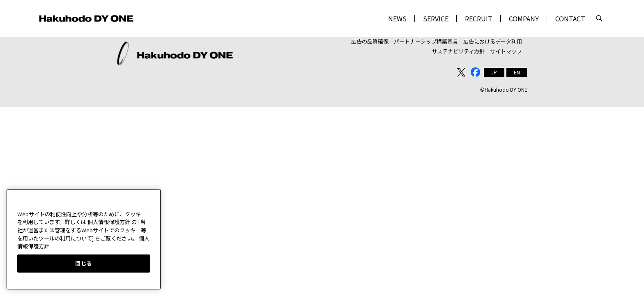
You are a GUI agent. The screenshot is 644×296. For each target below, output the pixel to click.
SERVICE (436, 18)
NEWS (397, 18)
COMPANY (524, 18)
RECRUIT (479, 18)
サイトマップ (506, 49)
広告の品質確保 (370, 40)
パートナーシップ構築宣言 (426, 40)
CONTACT (570, 18)
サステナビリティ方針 (458, 49)
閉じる (84, 263)
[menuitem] (494, 69)
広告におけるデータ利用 (493, 40)
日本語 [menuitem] (494, 69)
